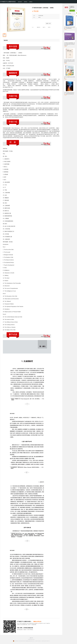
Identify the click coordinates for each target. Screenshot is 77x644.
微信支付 (38, 27)
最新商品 (26, 2)
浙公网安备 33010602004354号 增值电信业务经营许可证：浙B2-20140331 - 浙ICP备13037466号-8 (32, 641)
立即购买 (38, 23)
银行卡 (43, 27)
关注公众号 (72, 11)
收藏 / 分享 (48, 23)
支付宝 (48, 27)
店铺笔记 (31, 2)
